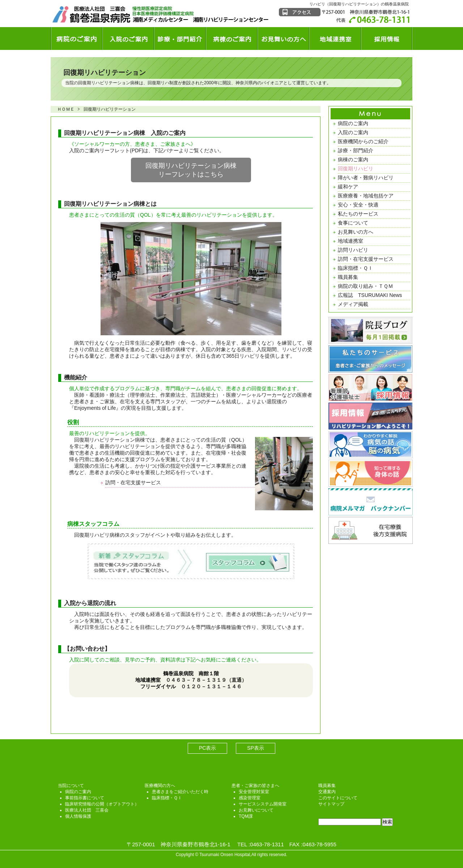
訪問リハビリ (353, 250)
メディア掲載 (353, 304)
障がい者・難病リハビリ (366, 178)
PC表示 (207, 748)
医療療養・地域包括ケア (366, 196)
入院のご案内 (353, 132)
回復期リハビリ (356, 169)
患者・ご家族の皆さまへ (255, 786)
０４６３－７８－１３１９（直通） (206, 680)
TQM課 (246, 816)
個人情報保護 (78, 816)
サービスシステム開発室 (263, 804)
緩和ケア (348, 187)
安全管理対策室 (254, 792)
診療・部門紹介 (356, 150)
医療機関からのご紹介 (363, 141)
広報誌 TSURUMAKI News (370, 295)
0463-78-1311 (267, 844)
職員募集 (348, 277)
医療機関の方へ (160, 786)
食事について (353, 223)
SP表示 (256, 748)
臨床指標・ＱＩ (355, 268)
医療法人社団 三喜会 (87, 810)
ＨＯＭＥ (66, 109)
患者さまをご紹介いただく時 (180, 792)
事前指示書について (85, 798)
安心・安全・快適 (358, 205)
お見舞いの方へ (356, 232)
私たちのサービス (358, 214)
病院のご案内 (353, 123)
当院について (71, 786)
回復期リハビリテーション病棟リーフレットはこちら (191, 170)
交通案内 (327, 792)
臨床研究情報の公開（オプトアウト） (102, 804)
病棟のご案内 (353, 159)
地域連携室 (351, 241)
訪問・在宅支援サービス (133, 482)
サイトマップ (331, 804)
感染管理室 (250, 798)
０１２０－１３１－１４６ (211, 686)
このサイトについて (338, 798)
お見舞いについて (256, 810)
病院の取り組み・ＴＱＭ (366, 286)
